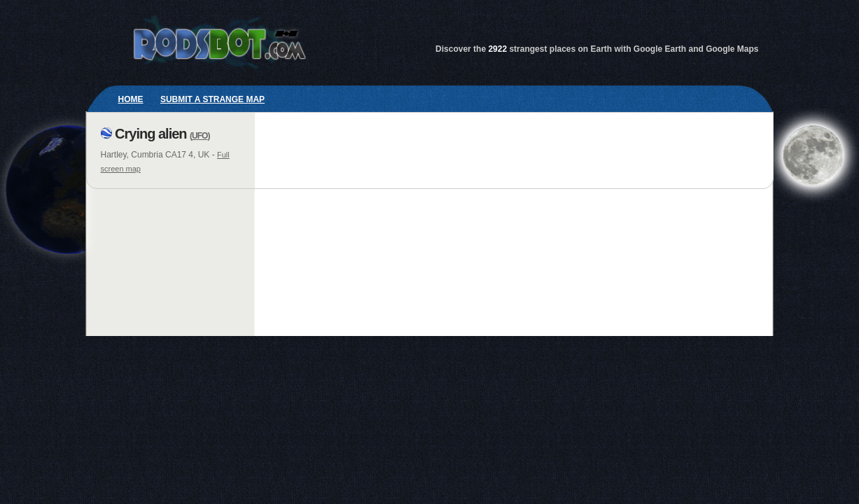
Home (131, 99)
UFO (200, 136)
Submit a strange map (212, 99)
